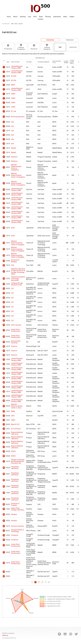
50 (4, 316)
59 (4, 359)
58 (4, 355)
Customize (50, 40)
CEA (12, 265)
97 (4, 552)
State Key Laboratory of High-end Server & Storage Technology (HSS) (18, 271)
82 (4, 468)
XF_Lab (14, 111)
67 (4, 396)
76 (4, 438)
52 (4, 325)
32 (4, 217)
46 (4, 298)
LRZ (12, 288)
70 (4, 411)
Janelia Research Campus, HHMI (17, 67)
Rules (41, 17)
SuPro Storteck (16, 325)
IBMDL (13, 411)
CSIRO (13, 94)
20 (4, 152)
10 (4, 107)
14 (4, 126)
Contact (40, 19)
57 (4, 351)
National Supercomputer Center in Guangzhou (18, 175)
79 (4, 451)
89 (4, 509)
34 (4, 228)
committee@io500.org (9, 638)
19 (4, 148)
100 (4, 576)
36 (4, 243)
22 (4, 161)
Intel (12, 122)
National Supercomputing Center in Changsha (18, 243)
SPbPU (13, 451)
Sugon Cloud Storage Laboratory (18, 509)
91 (4, 521)
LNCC (13, 416)
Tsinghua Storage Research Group (17, 284)
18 (4, 143)
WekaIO (14, 148)
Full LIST (21, 24)
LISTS (12, 24)
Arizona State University (16, 342)
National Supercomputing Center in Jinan (17, 406)
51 (4, 320)
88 (4, 504)
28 (4, 199)
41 (4, 271)
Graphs (72, 17)
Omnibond (15, 535)
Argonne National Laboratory (17, 433)
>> (49, 582)
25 (4, 183)
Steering (23, 17)
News (65, 17)
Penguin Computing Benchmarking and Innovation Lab (18, 461)
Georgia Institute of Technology (17, 531)
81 (4, 461)
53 (4, 330)
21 (4, 157)
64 (4, 382)
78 (4, 447)
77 (4, 442)
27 (4, 194)
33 (4, 221)
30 (4, 208)
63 (4, 378)
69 (4, 406)
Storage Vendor (43, 62)
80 (4, 456)
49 (4, 311)
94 (4, 535)
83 (4, 474)
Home (9, 17)
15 (4, 130)
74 (4, 429)
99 (4, 572)
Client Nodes (66, 62)
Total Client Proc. (72, 62)
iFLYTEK (14, 76)
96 (4, 545)
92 (4, 526)
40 (4, 265)
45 (4, 293)
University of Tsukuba (15, 504)
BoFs (35, 17)
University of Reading (15, 261)
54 (4, 336)
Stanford (14, 346)
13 (4, 122)
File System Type (56, 62)
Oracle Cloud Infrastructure (16, 330)
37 (4, 249)
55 (4, 342)
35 (4, 236)
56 (4, 346)
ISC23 (16, 24)
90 (4, 514)
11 (4, 111)
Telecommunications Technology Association (18, 279)
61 (4, 369)
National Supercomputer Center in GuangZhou (16, 167)
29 (4, 203)
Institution (15, 62)
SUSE (13, 228)
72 (4, 420)
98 (4, 563)
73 (4, 424)
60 (4, 364)
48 (4, 307)
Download (70, 40)
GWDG (13, 420)
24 (4, 175)
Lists (29, 17)
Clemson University (17, 526)
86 (4, 493)
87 (4, 499)
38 (4, 255)
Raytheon (14, 157)
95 (4, 540)
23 (4, 167)
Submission (57, 17)
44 (4, 288)
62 (4, 373)
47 (4, 302)
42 (4, 278)
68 (4, 401)
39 (4, 261)
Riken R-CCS (15, 424)
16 (4, 135)
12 (4, 117)
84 (4, 480)
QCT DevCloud (16, 429)
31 (4, 212)
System (29, 62)
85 (4, 486)
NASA (13, 85)
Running (48, 17)
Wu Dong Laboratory (18, 117)
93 (4, 531)
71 (4, 416)
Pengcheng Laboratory (15, 468)
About (15, 17)
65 (4, 387)
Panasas (14, 514)
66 (4, 391)
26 (4, 189)
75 (4, 433)
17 (4, 139)
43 (4, 284)
